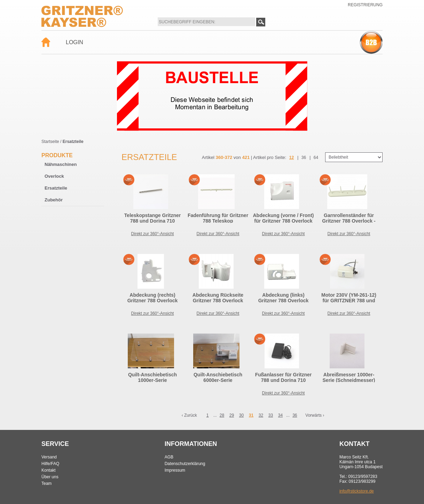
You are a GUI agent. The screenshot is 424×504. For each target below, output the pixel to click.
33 (271, 415)
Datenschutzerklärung (185, 464)
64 (316, 158)
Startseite (50, 142)
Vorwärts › (315, 415)
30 (241, 415)
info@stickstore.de (357, 491)
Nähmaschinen (61, 164)
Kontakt (49, 470)
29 (232, 415)
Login (74, 42)
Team (46, 483)
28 (222, 415)
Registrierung (365, 5)
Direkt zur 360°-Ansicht (153, 234)
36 (304, 158)
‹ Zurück (189, 415)
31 (251, 415)
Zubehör (54, 200)
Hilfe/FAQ (50, 464)
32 (261, 415)
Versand (49, 457)
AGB (169, 457)
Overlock (54, 176)
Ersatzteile (56, 188)
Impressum (175, 470)
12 (292, 158)
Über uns (50, 477)
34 (280, 415)
